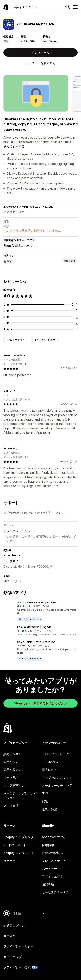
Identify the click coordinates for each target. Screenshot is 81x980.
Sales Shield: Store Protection (36, 642)
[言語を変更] (28, 913)
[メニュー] (75, 7)
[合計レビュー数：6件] (77, 329)
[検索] (68, 7)
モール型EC (50, 762)
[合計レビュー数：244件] (75, 304)
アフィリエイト (52, 876)
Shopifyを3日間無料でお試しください (40, 703)
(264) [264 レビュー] (32, 41)
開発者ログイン (14, 925)
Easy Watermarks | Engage (34, 627)
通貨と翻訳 (49, 809)
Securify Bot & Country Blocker (37, 603)
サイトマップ (13, 957)
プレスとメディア (54, 861)
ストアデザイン (14, 785)
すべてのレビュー (45, 340)
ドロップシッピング (56, 754)
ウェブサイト (13, 561)
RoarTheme (50, 41)
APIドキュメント (15, 845)
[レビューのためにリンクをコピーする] (25, 355)
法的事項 (48, 884)
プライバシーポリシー (19, 531)
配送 (45, 801)
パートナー (49, 869)
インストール (41, 52)
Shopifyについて (54, 837)
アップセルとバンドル (57, 778)
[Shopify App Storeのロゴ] (20, 7)
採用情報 (48, 845)
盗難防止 (10, 261)
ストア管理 (11, 806)
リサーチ (10, 861)
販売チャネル (13, 754)
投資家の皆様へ (52, 853)
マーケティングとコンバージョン (20, 795)
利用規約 (10, 936)
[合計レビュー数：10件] (76, 311)
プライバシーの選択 (17, 967)
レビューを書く (16, 340)
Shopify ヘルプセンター (20, 837)
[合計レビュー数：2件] (77, 317)
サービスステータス (56, 892)
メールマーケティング (57, 785)
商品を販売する (14, 770)
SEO (45, 793)
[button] (40, 611)
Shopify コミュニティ (19, 853)
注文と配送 (11, 778)
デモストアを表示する (41, 63)
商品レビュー (51, 770)
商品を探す (11, 762)
